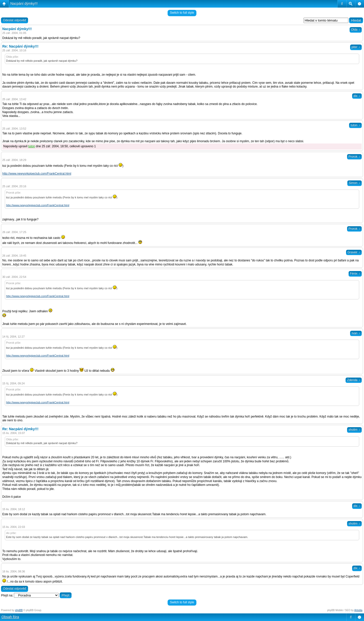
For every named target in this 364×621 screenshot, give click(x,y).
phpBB (19, 610)
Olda (356, 30)
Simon (355, 183)
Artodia (358, 610)
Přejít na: (7, 595)
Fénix (355, 274)
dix (357, 96)
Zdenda (354, 380)
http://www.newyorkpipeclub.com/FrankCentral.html (37, 174)
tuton (355, 125)
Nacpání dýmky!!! (24, 4)
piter (356, 47)
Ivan (356, 333)
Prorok (354, 157)
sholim (354, 430)
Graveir (354, 252)
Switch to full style (182, 13)
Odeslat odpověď (15, 20)
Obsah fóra (10, 617)
